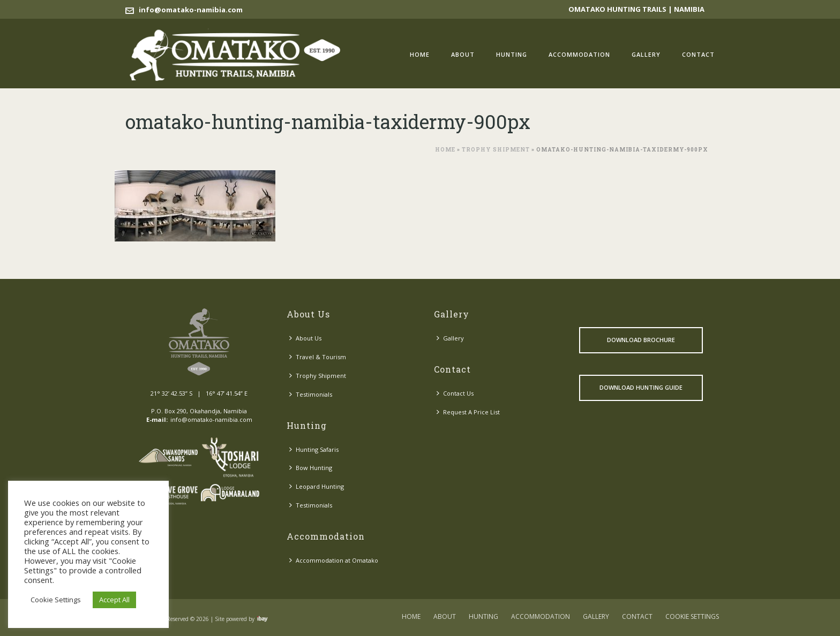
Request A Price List (468, 412)
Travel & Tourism (318, 357)
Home (420, 54)
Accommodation (579, 54)
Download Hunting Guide (641, 387)
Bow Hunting (311, 468)
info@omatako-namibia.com (191, 10)
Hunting (512, 54)
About (463, 54)
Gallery (646, 54)
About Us (305, 338)
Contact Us (455, 393)
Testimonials (311, 394)
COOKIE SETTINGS (692, 617)
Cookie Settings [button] (56, 600)
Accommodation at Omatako (334, 560)
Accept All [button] (114, 600)
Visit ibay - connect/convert (262, 619)
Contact (698, 54)
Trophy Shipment (496, 150)
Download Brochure (641, 340)
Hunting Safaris (314, 449)
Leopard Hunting (317, 486)
